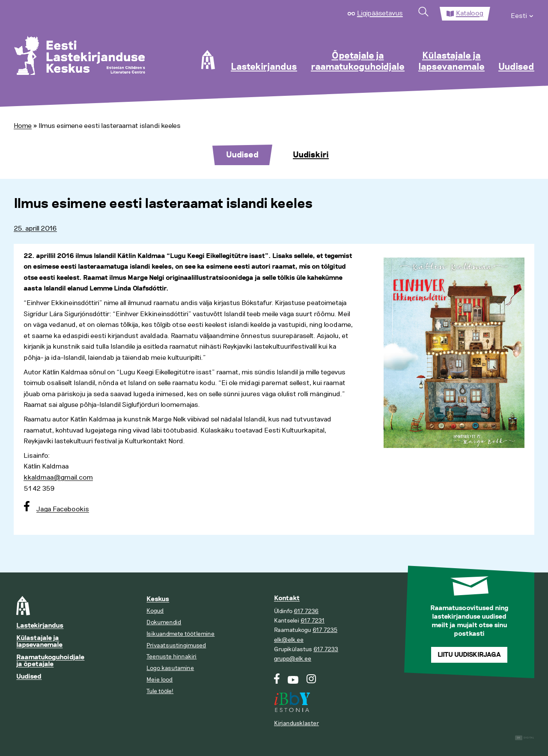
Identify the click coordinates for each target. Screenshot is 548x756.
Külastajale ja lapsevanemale (451, 62)
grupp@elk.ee (293, 659)
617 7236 (306, 611)
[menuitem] (523, 14)
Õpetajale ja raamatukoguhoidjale (358, 62)
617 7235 (325, 630)
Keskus (158, 599)
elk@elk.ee (289, 640)
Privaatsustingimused (176, 645)
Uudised (516, 67)
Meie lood (159, 680)
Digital (525, 738)
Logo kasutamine (170, 668)
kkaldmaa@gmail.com (58, 477)
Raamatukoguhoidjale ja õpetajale (50, 661)
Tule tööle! (160, 691)
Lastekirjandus (264, 67)
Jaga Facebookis (63, 509)
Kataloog (470, 13)
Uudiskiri (311, 155)
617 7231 (313, 621)
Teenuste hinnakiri (171, 657)
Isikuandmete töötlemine (180, 634)
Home (23, 126)
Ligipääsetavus (380, 13)
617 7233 (326, 649)
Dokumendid (164, 622)
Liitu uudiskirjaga (469, 655)
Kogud (155, 611)
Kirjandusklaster (296, 723)
